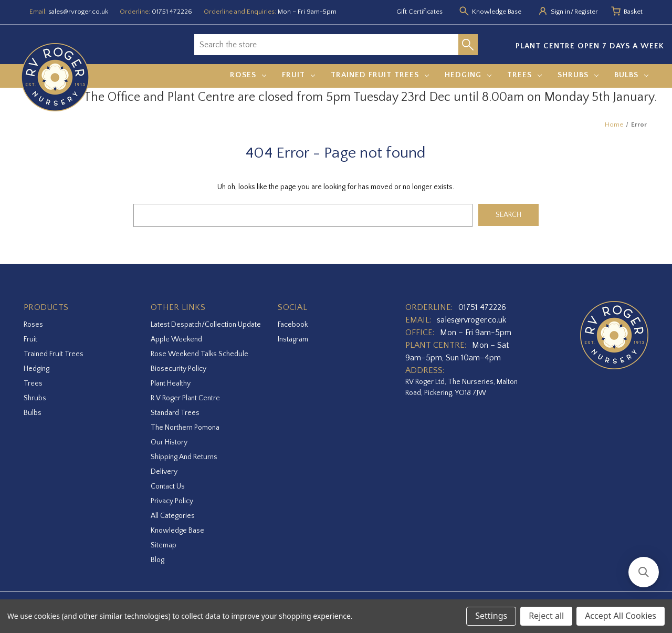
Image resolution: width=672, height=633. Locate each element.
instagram (293, 339)
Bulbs (631, 75)
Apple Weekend (176, 339)
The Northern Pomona (185, 428)
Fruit (298, 75)
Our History (169, 442)
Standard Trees (175, 413)
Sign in (560, 12)
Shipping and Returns (184, 457)
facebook (293, 325)
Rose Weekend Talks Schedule (199, 354)
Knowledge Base (177, 531)
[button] (644, 572)
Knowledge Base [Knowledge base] (497, 12)
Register (586, 12)
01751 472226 (172, 12)
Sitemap (164, 545)
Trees (524, 75)
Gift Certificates (419, 12)
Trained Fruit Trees (380, 75)
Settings (491, 616)
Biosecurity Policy (178, 369)
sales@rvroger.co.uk (78, 12)
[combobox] (326, 45)
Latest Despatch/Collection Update (206, 325)
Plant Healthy (171, 383)
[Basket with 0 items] (633, 12)
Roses (248, 75)
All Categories (173, 516)
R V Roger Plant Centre (185, 398)
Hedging (468, 75)
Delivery (164, 472)
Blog (157, 560)
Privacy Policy (172, 501)
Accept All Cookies (621, 616)
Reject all (546, 616)
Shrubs (578, 75)
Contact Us (168, 486)
